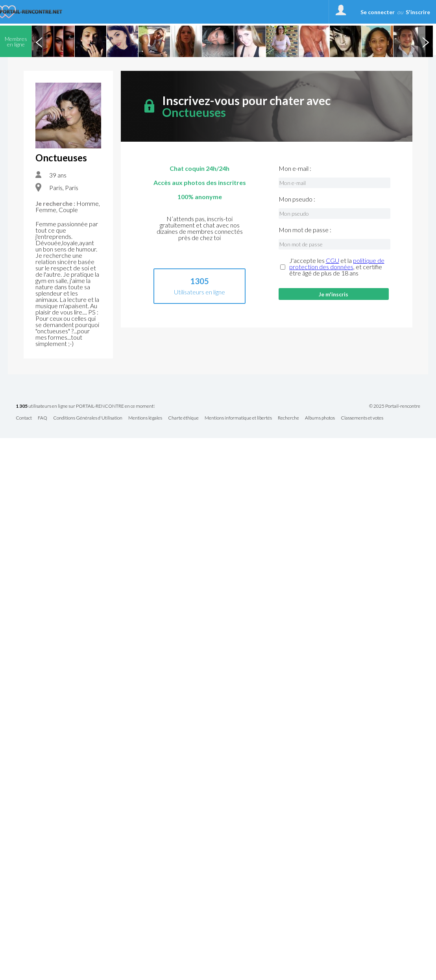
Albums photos (320, 418)
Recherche (288, 418)
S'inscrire (418, 12)
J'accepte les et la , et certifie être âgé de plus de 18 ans (337, 267)
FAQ (42, 418)
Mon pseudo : (297, 199)
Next (425, 41)
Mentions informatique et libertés (238, 418)
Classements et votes (362, 418)
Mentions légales (145, 418)
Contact (24, 418)
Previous (39, 41)
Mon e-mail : (295, 168)
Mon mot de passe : (305, 230)
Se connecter (378, 12)
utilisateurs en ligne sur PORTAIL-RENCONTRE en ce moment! (85, 406)
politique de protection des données (337, 263)
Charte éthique (183, 418)
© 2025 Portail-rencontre (395, 406)
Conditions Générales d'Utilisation (88, 418)
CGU (333, 260)
